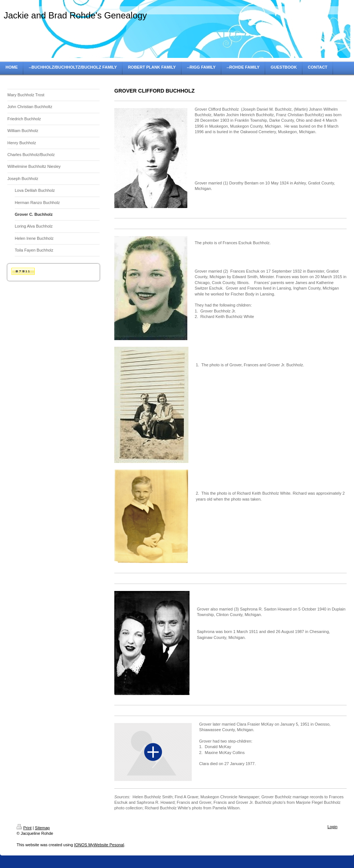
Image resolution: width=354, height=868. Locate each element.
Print (24, 828)
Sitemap (42, 828)
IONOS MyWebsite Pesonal (99, 845)
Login (332, 827)
